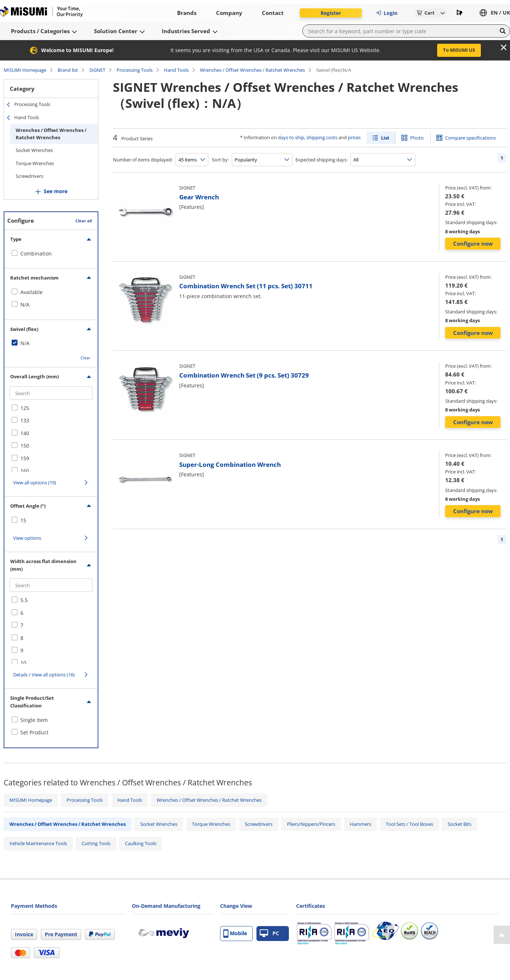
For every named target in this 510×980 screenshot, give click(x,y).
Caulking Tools (141, 843)
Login (387, 13)
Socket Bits (460, 824)
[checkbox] (51, 254)
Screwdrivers (30, 176)
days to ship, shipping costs (308, 137)
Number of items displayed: (143, 160)
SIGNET (97, 70)
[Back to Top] (502, 935)
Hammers (360, 824)
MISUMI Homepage (25, 70)
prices (354, 137)
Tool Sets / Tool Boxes (409, 824)
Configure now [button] (473, 243)
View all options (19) (35, 483)
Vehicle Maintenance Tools (38, 843)
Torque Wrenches (35, 163)
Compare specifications (470, 138)
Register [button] (331, 13)
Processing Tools (135, 70)
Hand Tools (176, 70)
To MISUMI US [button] (459, 50)
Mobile (235, 934)
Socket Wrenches (34, 150)
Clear (85, 358)
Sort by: (220, 160)
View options (27, 538)
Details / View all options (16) (44, 675)
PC (269, 934)
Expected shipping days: (321, 160)
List (385, 138)
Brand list (68, 70)
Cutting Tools (96, 843)
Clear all (84, 221)
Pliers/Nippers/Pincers (311, 824)
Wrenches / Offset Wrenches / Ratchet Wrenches (252, 70)
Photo (417, 138)
